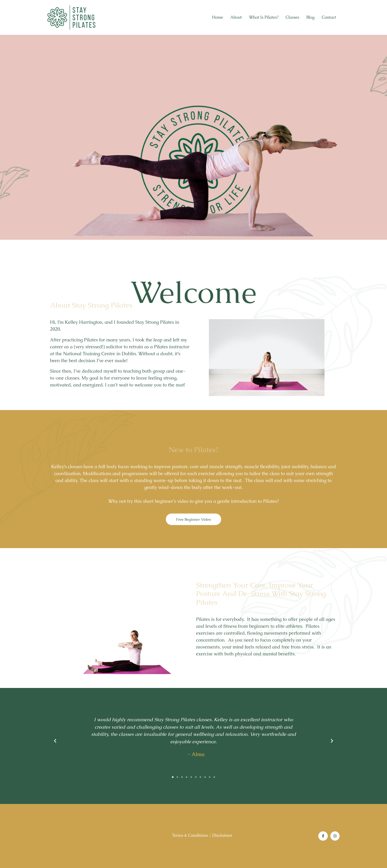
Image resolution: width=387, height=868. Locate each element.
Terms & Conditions (190, 835)
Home (217, 17)
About (236, 17)
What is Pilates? (264, 17)
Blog (311, 17)
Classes (292, 17)
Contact (329, 17)
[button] (173, 777)
